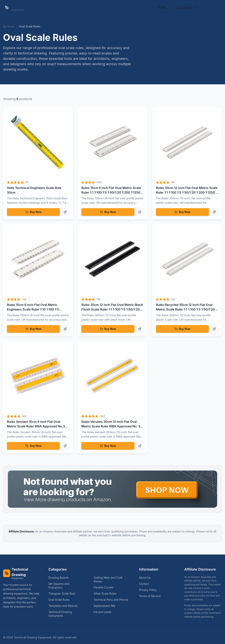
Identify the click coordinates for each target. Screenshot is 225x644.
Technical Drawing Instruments (67, 614)
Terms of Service (150, 596)
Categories (186, 8)
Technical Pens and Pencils (112, 600)
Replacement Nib (106, 606)
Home (162, 8)
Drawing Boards (60, 578)
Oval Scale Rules (60, 600)
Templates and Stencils (65, 606)
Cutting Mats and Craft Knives (112, 580)
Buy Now (33, 212)
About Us (145, 578)
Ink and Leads (104, 612)
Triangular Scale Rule (63, 593)
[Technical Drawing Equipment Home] (23, 8)
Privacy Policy (148, 590)
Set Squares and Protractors (67, 586)
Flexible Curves (105, 587)
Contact (144, 584)
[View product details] (65, 212)
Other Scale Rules (106, 593)
